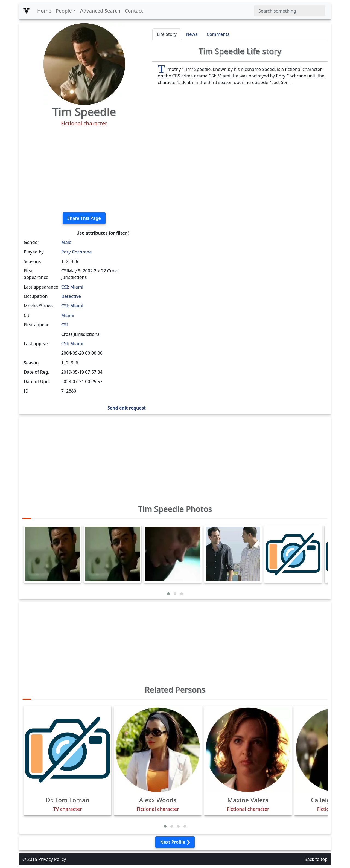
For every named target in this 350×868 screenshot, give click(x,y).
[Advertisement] (84, 170)
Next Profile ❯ (175, 842)
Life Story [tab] (167, 34)
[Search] (290, 11)
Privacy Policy (52, 859)
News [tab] (192, 34)
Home (44, 11)
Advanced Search (100, 11)
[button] (168, 594)
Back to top (316, 859)
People (64, 11)
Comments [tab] (218, 34)
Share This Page (84, 218)
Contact (134, 11)
